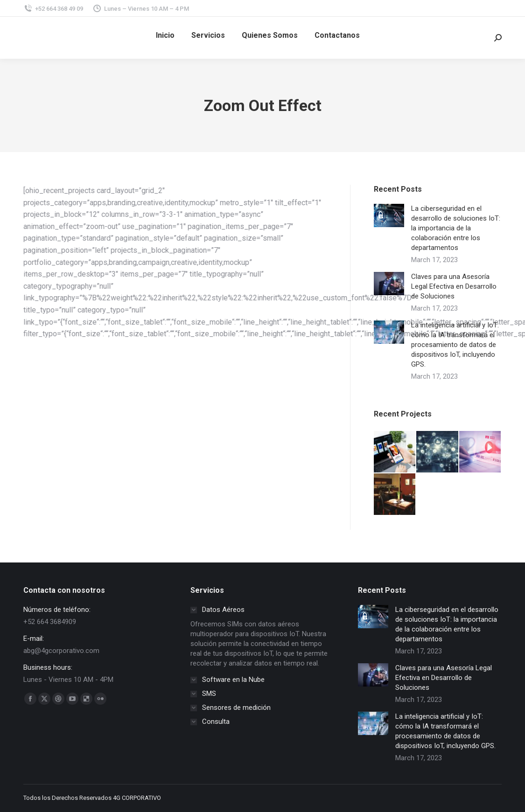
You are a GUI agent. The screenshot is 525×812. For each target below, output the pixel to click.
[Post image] (389, 215)
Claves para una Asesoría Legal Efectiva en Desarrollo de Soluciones (454, 286)
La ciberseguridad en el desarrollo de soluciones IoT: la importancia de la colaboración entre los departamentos (456, 228)
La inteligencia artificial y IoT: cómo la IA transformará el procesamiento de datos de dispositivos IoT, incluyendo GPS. (455, 345)
